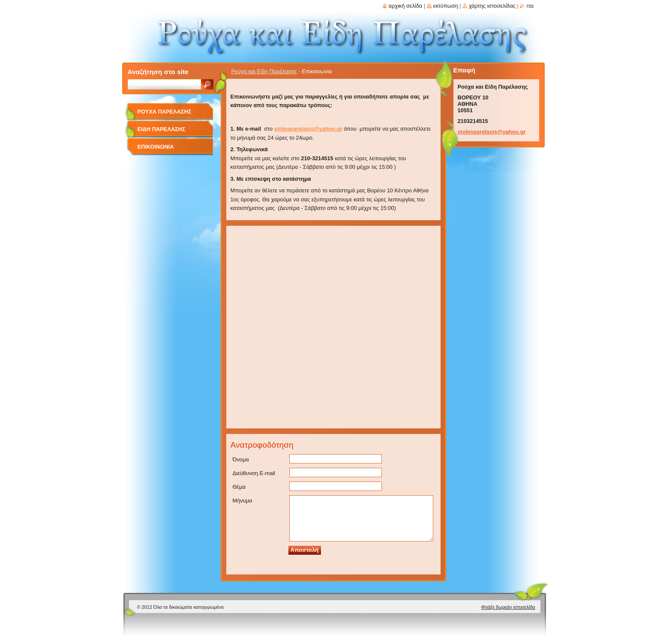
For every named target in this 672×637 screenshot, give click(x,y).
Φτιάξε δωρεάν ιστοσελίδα (508, 607)
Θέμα (239, 487)
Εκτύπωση (446, 6)
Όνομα (241, 459)
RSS (530, 6)
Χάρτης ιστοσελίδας (492, 6)
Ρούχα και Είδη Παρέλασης (264, 71)
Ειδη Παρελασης (162, 129)
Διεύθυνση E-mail (254, 473)
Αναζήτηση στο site (158, 72)
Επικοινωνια (156, 147)
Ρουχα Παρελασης (165, 112)
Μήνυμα (243, 501)
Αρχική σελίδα (406, 6)
